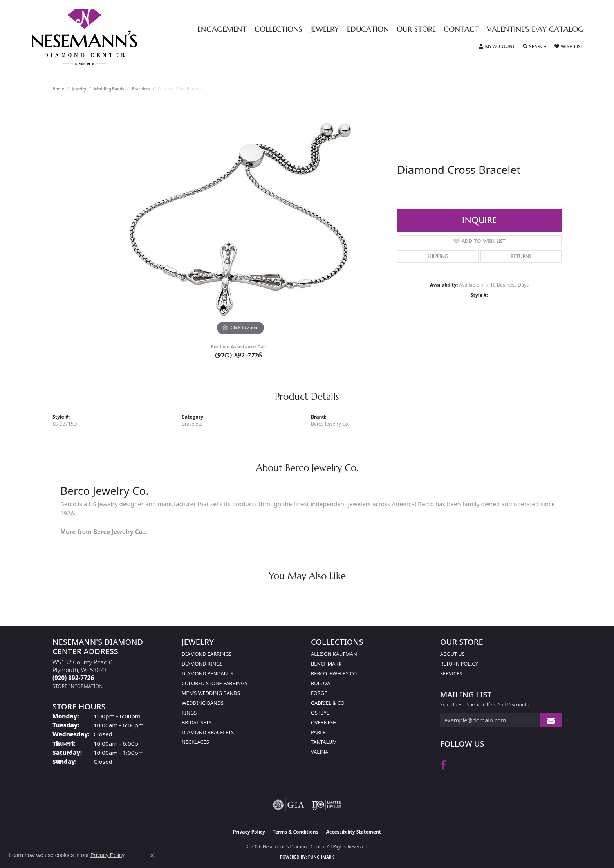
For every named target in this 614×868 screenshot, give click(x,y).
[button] (497, 47)
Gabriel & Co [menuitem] (328, 703)
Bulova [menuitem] (321, 683)
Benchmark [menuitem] (326, 664)
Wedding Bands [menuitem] (203, 703)
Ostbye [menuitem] (320, 713)
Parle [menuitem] (318, 732)
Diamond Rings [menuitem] (202, 664)
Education (368, 30)
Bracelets (141, 89)
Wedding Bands (109, 89)
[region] (240, 220)
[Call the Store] (73, 678)
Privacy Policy (249, 832)
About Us (452, 654)
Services (451, 673)
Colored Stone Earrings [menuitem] (215, 683)
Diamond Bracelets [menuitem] (208, 732)
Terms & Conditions (296, 832)
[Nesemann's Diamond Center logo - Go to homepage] (109, 37)
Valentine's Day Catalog (535, 30)
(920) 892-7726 (238, 355)
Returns (521, 256)
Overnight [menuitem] (325, 722)
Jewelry (325, 30)
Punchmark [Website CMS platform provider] (321, 857)
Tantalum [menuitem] (324, 742)
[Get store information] (78, 686)
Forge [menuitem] (319, 693)
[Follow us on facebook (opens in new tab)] (443, 765)
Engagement (222, 30)
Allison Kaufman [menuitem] (334, 654)
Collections (278, 30)
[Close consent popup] (152, 855)
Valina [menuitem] (320, 752)
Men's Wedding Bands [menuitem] (211, 693)
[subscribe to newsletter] (551, 720)
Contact (461, 30)
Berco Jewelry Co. (330, 424)
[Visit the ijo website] (327, 805)
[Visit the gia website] (289, 805)
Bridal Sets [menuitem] (197, 722)
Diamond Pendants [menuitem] (208, 673)
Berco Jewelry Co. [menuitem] (334, 673)
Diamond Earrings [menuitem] (207, 654)
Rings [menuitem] (189, 713)
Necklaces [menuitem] (195, 742)
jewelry (79, 89)
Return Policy (459, 664)
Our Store (416, 30)
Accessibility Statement (354, 832)
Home (58, 89)
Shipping (438, 256)
